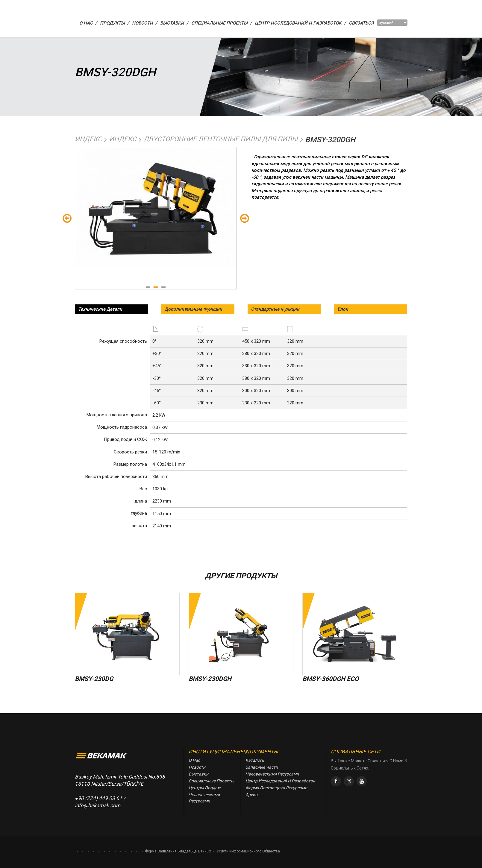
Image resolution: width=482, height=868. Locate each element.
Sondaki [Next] (244, 218)
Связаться (361, 23)
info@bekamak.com (98, 805)
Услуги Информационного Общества (248, 851)
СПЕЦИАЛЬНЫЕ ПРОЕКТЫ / (222, 23)
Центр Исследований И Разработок (280, 781)
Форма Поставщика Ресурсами (276, 788)
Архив (251, 795)
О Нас (194, 760)
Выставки (198, 774)
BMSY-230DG (94, 679)
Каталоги (255, 760)
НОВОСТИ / (145, 23)
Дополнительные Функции (193, 309)
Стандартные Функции (275, 309)
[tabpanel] (156, 207)
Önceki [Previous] (67, 218)
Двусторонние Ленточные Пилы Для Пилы (221, 139)
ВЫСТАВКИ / (174, 23)
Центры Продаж (205, 788)
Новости (197, 767)
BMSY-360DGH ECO (331, 679)
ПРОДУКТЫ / (115, 23)
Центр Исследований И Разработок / (300, 23)
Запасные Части (262, 767)
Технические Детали (100, 309)
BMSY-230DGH (210, 679)
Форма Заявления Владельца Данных (178, 851)
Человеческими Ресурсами (204, 798)
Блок (343, 309)
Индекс (88, 139)
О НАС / (88, 23)
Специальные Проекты (211, 781)
